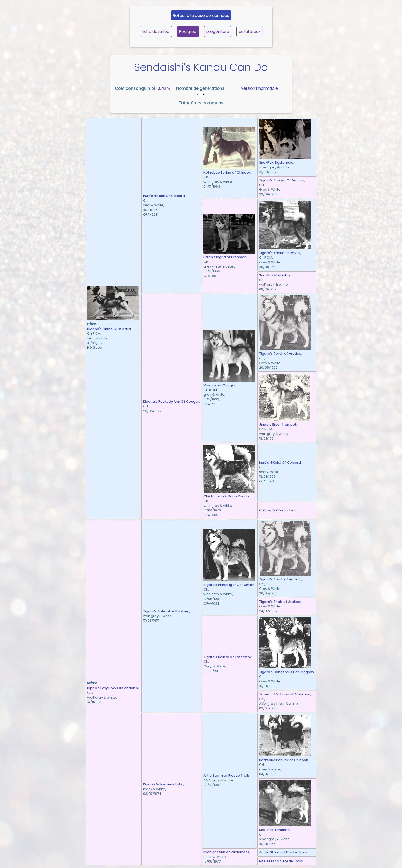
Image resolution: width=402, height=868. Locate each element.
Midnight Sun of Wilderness (226, 852)
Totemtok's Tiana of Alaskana (285, 694)
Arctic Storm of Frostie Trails (283, 852)
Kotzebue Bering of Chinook (227, 172)
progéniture (218, 32)
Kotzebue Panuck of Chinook (284, 760)
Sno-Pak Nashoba (274, 275)
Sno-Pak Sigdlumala (276, 163)
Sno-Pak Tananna (274, 830)
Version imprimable (259, 88)
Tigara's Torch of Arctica (280, 354)
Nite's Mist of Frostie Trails (281, 861)
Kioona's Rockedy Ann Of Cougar (171, 402)
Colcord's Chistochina (278, 510)
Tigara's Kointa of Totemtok (228, 657)
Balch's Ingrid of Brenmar (225, 257)
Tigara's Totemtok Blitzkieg (166, 611)
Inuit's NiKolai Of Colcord (164, 196)
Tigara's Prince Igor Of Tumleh (229, 585)
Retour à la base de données (201, 15)
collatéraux (250, 32)
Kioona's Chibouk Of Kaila (109, 329)
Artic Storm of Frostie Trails (227, 775)
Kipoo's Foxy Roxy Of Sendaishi (113, 688)
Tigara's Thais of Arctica (280, 602)
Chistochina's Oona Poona (226, 496)
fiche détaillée (156, 32)
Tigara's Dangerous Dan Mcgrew (287, 672)
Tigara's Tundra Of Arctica (282, 180)
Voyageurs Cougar (220, 385)
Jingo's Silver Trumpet (278, 424)
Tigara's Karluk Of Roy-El (280, 253)
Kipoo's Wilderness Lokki (163, 784)
